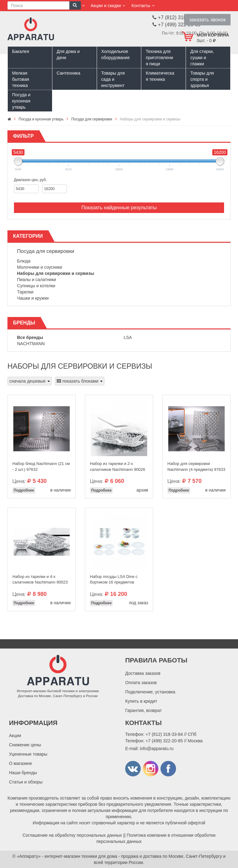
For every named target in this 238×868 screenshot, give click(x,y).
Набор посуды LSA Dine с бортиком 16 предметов (114, 579)
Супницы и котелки (36, 286)
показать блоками (80, 381)
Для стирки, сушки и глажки (202, 58)
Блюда (24, 261)
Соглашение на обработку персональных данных (72, 835)
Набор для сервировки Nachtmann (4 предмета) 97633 (196, 467)
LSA (128, 337)
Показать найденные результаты (119, 208)
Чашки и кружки (33, 298)
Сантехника (68, 73)
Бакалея (21, 51)
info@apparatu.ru (156, 749)
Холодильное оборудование (116, 54)
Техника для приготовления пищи (159, 58)
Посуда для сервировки (46, 251)
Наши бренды (23, 773)
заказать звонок (207, 20)
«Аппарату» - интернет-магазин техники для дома (67, 856)
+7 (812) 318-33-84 (164, 734)
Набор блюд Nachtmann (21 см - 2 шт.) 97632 (41, 467)
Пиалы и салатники (37, 280)
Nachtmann (31, 344)
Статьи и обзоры (26, 782)
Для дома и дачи (68, 54)
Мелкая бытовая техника (21, 79)
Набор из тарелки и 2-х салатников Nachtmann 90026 (117, 467)
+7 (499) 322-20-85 (164, 741)
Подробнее (24, 490)
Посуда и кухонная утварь (21, 101)
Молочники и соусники (40, 267)
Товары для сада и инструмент (113, 79)
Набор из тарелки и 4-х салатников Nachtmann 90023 (40, 579)
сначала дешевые (30, 381)
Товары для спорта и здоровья (202, 79)
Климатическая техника (160, 76)
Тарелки (25, 292)
